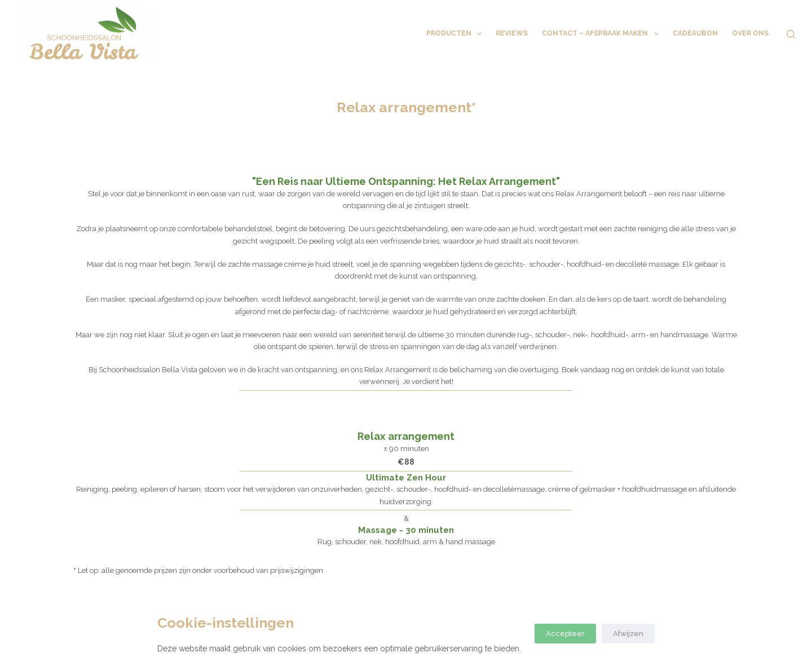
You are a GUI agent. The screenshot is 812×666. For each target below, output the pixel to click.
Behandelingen (378, 34)
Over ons (750, 33)
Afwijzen (628, 634)
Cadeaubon (695, 33)
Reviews (512, 33)
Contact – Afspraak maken (602, 34)
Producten (456, 34)
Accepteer (565, 634)
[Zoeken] (791, 34)
